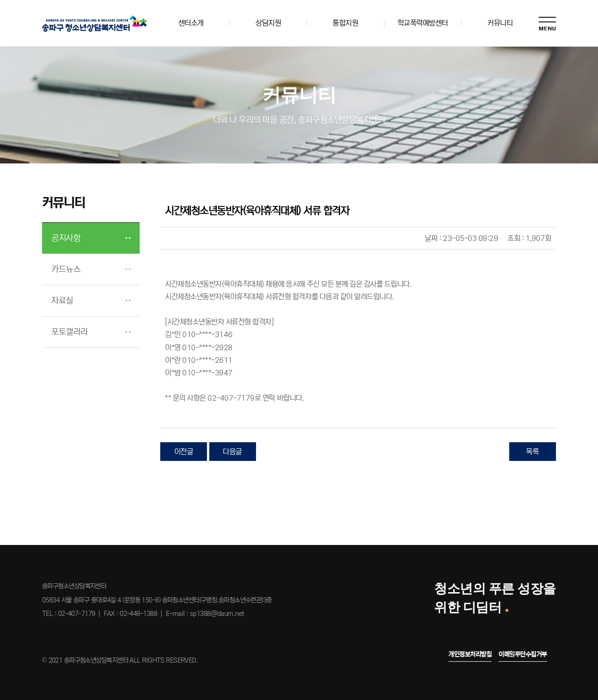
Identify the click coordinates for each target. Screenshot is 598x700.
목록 (532, 452)
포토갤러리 (70, 332)
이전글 (184, 452)
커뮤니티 (500, 23)
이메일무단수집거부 (523, 654)
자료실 (62, 301)
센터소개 (191, 23)
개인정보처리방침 (470, 654)
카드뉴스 (66, 269)
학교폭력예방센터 (423, 23)
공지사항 (66, 238)
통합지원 (345, 23)
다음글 (232, 452)
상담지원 (268, 23)
